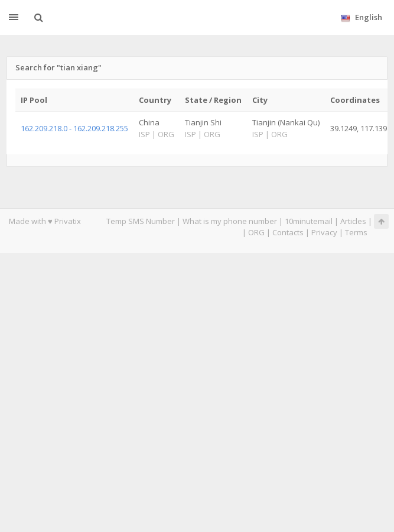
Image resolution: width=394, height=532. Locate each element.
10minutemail (309, 221)
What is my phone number (230, 221)
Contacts (288, 232)
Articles (353, 221)
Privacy (324, 232)
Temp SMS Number (141, 221)
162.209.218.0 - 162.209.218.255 (74, 128)
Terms (356, 232)
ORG (256, 232)
